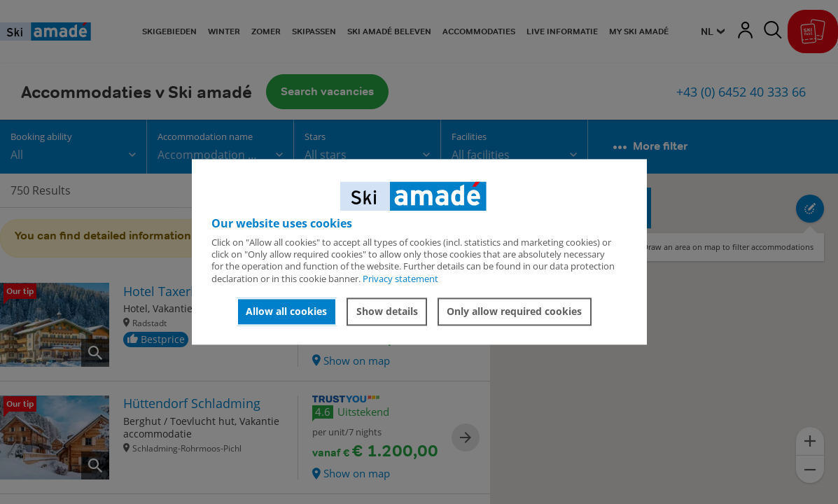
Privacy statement (400, 279)
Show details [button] (387, 311)
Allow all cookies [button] (286, 311)
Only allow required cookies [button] (514, 311)
